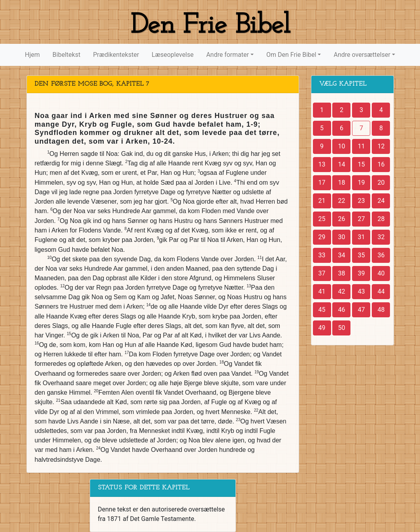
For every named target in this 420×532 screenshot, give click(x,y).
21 (322, 201)
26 (341, 219)
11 (361, 146)
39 (361, 273)
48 (381, 310)
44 (381, 291)
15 (361, 164)
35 (361, 255)
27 (361, 219)
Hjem (32, 55)
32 (381, 237)
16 (381, 164)
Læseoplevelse (173, 55)
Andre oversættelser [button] (362, 55)
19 (361, 183)
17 (322, 183)
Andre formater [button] (228, 55)
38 (341, 273)
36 (381, 255)
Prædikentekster (116, 55)
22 (341, 201)
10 (341, 146)
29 (322, 237)
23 (361, 201)
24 (381, 201)
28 (381, 219)
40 (381, 273)
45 (322, 310)
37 (322, 273)
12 (381, 146)
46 (341, 310)
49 (322, 328)
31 (361, 237)
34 (341, 255)
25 (322, 219)
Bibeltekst (67, 55)
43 (361, 291)
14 (341, 164)
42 (341, 291)
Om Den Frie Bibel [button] (291, 55)
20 (381, 183)
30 (341, 237)
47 (361, 310)
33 (322, 255)
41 (322, 291)
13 (322, 164)
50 (341, 328)
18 (341, 183)
